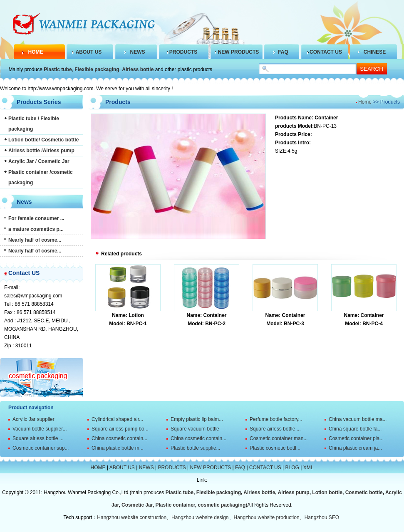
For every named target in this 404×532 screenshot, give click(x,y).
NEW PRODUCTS (239, 52)
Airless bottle (138, 69)
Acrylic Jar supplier (33, 419)
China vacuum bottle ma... (358, 419)
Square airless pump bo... (120, 429)
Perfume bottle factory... (276, 419)
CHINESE (375, 52)
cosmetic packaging (222, 505)
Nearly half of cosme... (35, 240)
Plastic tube (58, 69)
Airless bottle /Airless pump (41, 151)
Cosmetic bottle (364, 492)
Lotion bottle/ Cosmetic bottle (43, 140)
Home (365, 102)
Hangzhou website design (200, 517)
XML (309, 468)
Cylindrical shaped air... (117, 419)
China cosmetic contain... (119, 438)
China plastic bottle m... (118, 448)
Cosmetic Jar (137, 505)
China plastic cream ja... (355, 448)
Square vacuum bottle (195, 429)
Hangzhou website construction (132, 517)
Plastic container (175, 505)
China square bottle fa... (355, 429)
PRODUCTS (183, 52)
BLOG (292, 468)
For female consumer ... (36, 218)
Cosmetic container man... (279, 438)
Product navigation (31, 408)
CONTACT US (326, 52)
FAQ (283, 52)
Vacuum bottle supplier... (40, 429)
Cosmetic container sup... (41, 448)
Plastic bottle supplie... (195, 448)
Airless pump (294, 492)
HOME (36, 52)
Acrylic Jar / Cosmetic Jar (39, 161)
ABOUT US (89, 52)
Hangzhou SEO (322, 517)
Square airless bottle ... (275, 429)
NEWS (138, 52)
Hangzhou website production (267, 517)
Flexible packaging (97, 69)
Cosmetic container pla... (356, 438)
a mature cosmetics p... (36, 229)
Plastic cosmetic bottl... (275, 448)
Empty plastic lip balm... (197, 419)
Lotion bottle (327, 492)
